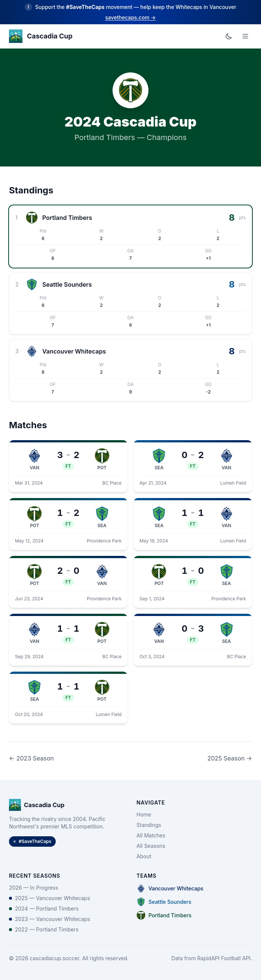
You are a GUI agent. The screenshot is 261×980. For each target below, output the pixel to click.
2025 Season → (230, 758)
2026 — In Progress (33, 888)
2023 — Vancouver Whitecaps (50, 919)
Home (144, 814)
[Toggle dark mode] (229, 36)
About (144, 856)
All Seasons (151, 846)
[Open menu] (245, 36)
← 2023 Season (31, 758)
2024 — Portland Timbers (44, 909)
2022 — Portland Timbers (44, 929)
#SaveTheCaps (32, 841)
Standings (149, 825)
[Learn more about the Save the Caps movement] (130, 12)
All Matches (151, 835)
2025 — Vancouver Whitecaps (50, 898)
